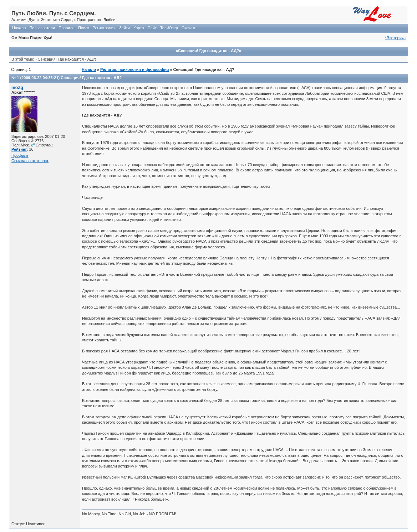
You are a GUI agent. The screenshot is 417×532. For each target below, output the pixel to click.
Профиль (20, 155)
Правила (67, 28)
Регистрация (104, 28)
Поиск (83, 28)
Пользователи (42, 28)
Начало (19, 28)
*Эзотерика (395, 38)
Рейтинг (19, 149)
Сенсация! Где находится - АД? (91, 78)
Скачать (189, 28)
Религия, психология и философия (134, 69)
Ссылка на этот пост (30, 161)
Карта (139, 28)
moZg (17, 88)
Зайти (124, 28)
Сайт (152, 28)
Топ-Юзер (169, 28)
